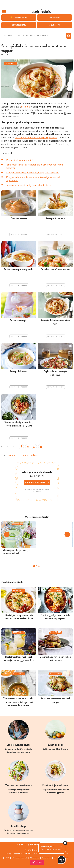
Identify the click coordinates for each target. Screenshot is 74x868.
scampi (12, 455)
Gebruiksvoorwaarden (23, 853)
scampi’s (26, 107)
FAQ (7, 858)
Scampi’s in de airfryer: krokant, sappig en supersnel (32, 173)
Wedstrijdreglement (19, 858)
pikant (34, 455)
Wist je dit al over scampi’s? (19, 160)
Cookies (38, 853)
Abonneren (34, 858)
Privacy (8, 853)
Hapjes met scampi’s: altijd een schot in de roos (30, 185)
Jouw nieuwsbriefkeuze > (37, 482)
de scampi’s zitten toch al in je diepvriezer (36, 138)
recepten (23, 455)
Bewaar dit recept (19, 234)
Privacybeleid (37, 491)
